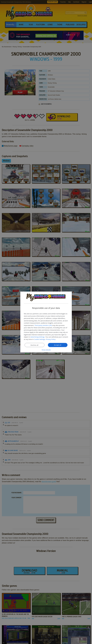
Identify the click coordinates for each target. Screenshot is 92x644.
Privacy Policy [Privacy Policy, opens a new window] (51, 339)
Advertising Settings (38, 337)
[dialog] (46, 322)
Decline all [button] (35, 345)
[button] (46, 350)
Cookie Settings (40, 339)
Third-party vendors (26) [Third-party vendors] (43, 325)
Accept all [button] (58, 345)
